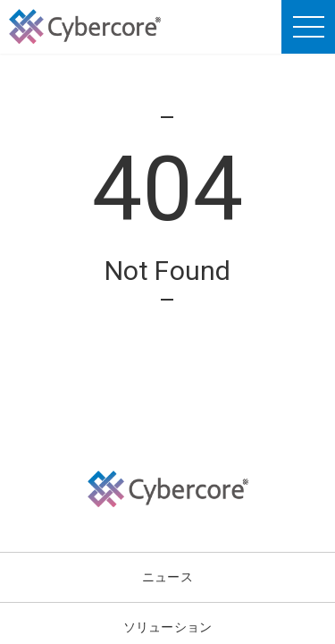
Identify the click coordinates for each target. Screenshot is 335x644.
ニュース (167, 576)
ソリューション (167, 627)
